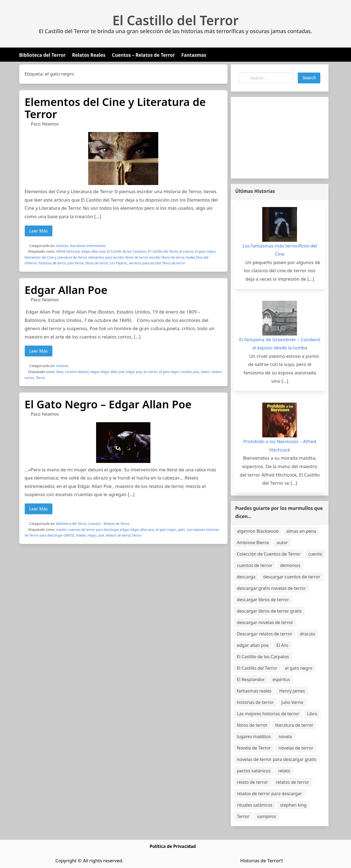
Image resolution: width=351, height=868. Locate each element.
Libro (312, 714)
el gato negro (205, 251)
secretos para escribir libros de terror (157, 263)
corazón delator (77, 372)
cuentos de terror (254, 565)
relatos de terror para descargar (269, 794)
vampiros (267, 816)
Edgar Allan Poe (66, 290)
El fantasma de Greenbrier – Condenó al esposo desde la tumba (280, 344)
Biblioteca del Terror (42, 55)
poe (196, 372)
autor (282, 543)
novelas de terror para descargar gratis (276, 759)
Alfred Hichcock (68, 251)
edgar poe (134, 372)
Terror (41, 378)
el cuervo (186, 251)
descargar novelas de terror (265, 622)
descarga (246, 577)
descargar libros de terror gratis (269, 611)
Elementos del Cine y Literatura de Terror (115, 108)
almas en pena (301, 531)
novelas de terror (296, 748)
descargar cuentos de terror (292, 577)
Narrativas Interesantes (88, 246)
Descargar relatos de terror (264, 634)
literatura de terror (294, 725)
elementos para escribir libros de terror (118, 257)
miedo (81, 535)
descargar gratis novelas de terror (271, 588)
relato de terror (252, 782)
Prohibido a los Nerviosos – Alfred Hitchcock (280, 446)
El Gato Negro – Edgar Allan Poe (108, 404)
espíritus (281, 679)
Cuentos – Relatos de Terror (143, 55)
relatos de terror (118, 535)
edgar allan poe (93, 251)
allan (60, 372)
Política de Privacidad (173, 846)
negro (92, 535)
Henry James (292, 691)
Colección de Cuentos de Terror (268, 554)
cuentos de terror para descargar (93, 530)
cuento (61, 530)
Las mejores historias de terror (268, 714)
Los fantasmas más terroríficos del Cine (280, 250)
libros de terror (97, 263)
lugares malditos (254, 737)
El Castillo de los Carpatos (127, 251)
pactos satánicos (254, 771)
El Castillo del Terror (175, 20)
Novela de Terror (254, 748)
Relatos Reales (89, 55)
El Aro (282, 645)
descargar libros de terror (263, 600)
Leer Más (39, 231)
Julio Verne (75, 263)
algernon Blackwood (258, 531)
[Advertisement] (280, 138)
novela (186, 372)
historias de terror (52, 263)
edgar (95, 372)
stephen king (293, 805)
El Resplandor (251, 679)
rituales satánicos (254, 805)
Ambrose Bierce (253, 543)
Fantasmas (194, 55)
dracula (308, 634)
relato (205, 372)
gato (182, 530)
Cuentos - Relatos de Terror (109, 524)
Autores (62, 246)
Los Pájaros (118, 263)
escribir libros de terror (167, 257)
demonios (290, 565)
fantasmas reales (254, 691)
